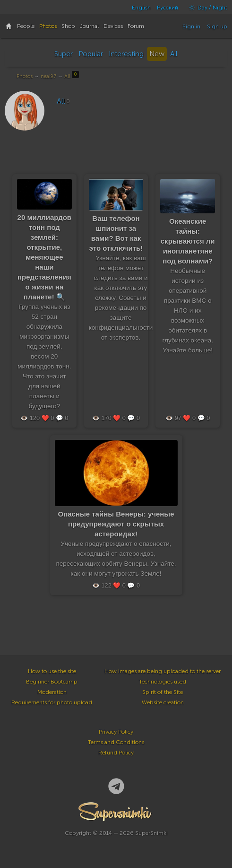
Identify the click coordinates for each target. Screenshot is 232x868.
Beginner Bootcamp (52, 682)
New (157, 54)
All (174, 54)
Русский (168, 8)
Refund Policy (116, 753)
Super (64, 54)
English (141, 8)
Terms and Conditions (116, 742)
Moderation (52, 692)
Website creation (163, 702)
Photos (25, 76)
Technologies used (163, 682)
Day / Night (206, 8)
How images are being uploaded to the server (163, 671)
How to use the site (52, 671)
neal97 (48, 76)
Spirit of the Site (163, 692)
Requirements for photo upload (52, 702)
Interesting (126, 54)
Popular (91, 54)
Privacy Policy (116, 732)
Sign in (191, 26)
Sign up (217, 26)
